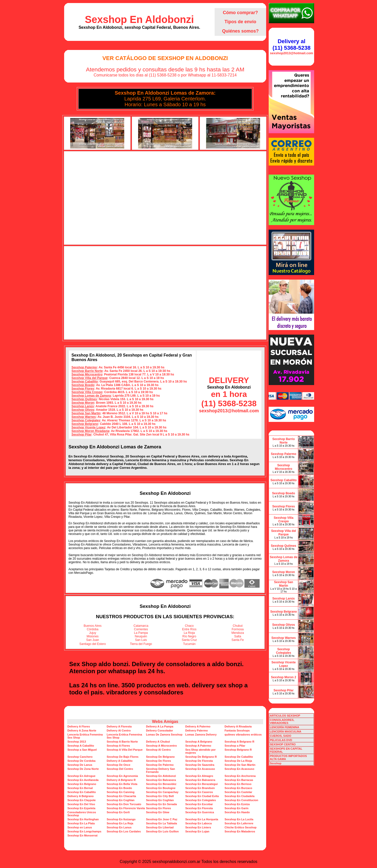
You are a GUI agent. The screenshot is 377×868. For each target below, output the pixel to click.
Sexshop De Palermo (160, 765)
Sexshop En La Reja (120, 823)
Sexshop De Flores (158, 761)
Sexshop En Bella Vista (122, 784)
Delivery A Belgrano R (121, 780)
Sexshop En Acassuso (200, 769)
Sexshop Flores (83, 389)
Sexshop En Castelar (238, 792)
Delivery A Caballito (120, 761)
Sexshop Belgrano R (238, 750)
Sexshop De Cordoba (81, 761)
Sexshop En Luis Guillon (162, 831)
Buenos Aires (93, 626)
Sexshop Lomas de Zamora (91, 396)
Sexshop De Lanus (80, 765)
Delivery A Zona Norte (82, 730)
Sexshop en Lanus (80, 827)
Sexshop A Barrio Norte (122, 742)
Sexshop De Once (119, 765)
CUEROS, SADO (280, 736)
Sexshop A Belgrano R (239, 742)
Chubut (238, 626)
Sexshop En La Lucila (239, 819)
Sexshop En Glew (158, 812)
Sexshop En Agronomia (122, 776)
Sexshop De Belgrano (160, 757)
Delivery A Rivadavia (238, 726)
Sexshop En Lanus (119, 827)
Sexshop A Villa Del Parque (125, 750)
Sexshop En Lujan (197, 831)
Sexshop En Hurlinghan (83, 819)
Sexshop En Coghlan (121, 800)
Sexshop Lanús (83, 406)
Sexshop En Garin (236, 808)
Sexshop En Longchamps (84, 831)
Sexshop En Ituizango (121, 819)
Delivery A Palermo (198, 726)
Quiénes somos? (240, 31)
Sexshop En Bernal (80, 788)
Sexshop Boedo (83, 385)
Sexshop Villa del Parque (90, 378)
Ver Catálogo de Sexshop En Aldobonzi (165, 58)
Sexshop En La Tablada (161, 823)
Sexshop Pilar (81, 435)
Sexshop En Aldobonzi (139, 19)
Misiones (93, 636)
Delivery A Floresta (119, 726)
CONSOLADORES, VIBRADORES (282, 721)
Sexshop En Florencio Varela (126, 808)
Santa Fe (238, 640)
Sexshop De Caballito (239, 757)
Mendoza (238, 633)
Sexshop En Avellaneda (83, 780)
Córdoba (93, 629)
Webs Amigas (165, 722)
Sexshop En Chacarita (121, 796)
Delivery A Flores (79, 726)
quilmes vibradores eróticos (243, 735)
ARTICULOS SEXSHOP (285, 716)
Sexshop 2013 (77, 742)
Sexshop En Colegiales (201, 800)
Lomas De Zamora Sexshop (164, 735)
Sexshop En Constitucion (241, 800)
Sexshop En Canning (121, 792)
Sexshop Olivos (83, 410)
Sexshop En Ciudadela (240, 796)
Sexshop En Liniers (198, 827)
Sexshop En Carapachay (162, 792)
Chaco (189, 626)
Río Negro (189, 636)
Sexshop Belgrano (85, 424)
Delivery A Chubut (158, 742)
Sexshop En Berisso (238, 784)
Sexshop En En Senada (161, 804)
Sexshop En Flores (158, 808)
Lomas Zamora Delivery (201, 735)
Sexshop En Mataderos (240, 831)
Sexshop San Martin (86, 413)
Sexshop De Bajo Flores (123, 757)
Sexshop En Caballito (82, 792)
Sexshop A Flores (118, 746)
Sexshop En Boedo (119, 788)
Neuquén (141, 636)
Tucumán (189, 644)
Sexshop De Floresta (199, 761)
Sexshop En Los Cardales (124, 831)
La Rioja (189, 633)
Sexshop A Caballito (81, 746)
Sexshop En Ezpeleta (81, 808)
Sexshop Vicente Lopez (88, 427)
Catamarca (141, 626)
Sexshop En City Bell (160, 796)
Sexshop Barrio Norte (87, 371)
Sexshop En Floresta (199, 808)
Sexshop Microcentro (87, 374)
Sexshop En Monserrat (82, 835)
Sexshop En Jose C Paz (162, 819)
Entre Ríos (189, 629)
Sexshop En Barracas (239, 780)
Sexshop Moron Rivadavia (90, 431)
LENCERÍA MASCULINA (285, 731)
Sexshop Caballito (85, 382)
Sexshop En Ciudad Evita (202, 796)
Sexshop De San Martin (240, 765)
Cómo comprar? (240, 13)
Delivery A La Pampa (160, 726)
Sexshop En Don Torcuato (124, 804)
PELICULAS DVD (281, 740)
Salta (238, 636)
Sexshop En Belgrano (82, 784)
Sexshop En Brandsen (200, 788)
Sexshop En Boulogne (161, 788)
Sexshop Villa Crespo (87, 392)
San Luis (141, 640)
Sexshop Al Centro (158, 750)
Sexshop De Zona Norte (83, 769)
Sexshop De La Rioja (238, 761)
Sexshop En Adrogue (81, 776)
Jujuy (93, 633)
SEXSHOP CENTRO (283, 744)
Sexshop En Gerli (118, 812)
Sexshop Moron (83, 403)
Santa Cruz (189, 640)
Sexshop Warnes (84, 417)
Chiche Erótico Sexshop (241, 827)
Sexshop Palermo (84, 367)
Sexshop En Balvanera (161, 780)
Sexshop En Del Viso (81, 804)
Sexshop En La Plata (81, 823)
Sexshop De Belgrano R (201, 757)
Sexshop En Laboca (199, 823)
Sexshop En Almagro (199, 776)
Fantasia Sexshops (237, 730)
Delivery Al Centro (119, 730)
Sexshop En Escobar (199, 804)
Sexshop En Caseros (199, 792)
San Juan (93, 640)
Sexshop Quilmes (84, 399)
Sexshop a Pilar (235, 746)
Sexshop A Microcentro (161, 746)
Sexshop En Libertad (160, 827)
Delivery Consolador (159, 730)
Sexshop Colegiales (86, 420)
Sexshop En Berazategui (202, 784)
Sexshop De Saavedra (200, 765)
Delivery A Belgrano (81, 796)
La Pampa (141, 633)
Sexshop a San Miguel (82, 750)
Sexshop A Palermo (198, 746)
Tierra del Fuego (141, 644)
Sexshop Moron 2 (284, 677)
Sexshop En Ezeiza (237, 804)
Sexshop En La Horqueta (202, 819)
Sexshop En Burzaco (238, 788)
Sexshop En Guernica (200, 812)
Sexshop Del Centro (120, 769)
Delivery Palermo (197, 730)
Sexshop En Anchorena (240, 776)
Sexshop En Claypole (82, 800)
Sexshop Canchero (80, 757)
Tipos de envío (240, 22)
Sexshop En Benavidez (161, 784)
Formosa (238, 629)
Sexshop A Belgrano (199, 742)
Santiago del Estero (93, 644)
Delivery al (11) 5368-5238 (291, 45)
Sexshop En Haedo (237, 812)
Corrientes (141, 629)
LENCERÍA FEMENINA (284, 727)
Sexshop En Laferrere (239, 823)
